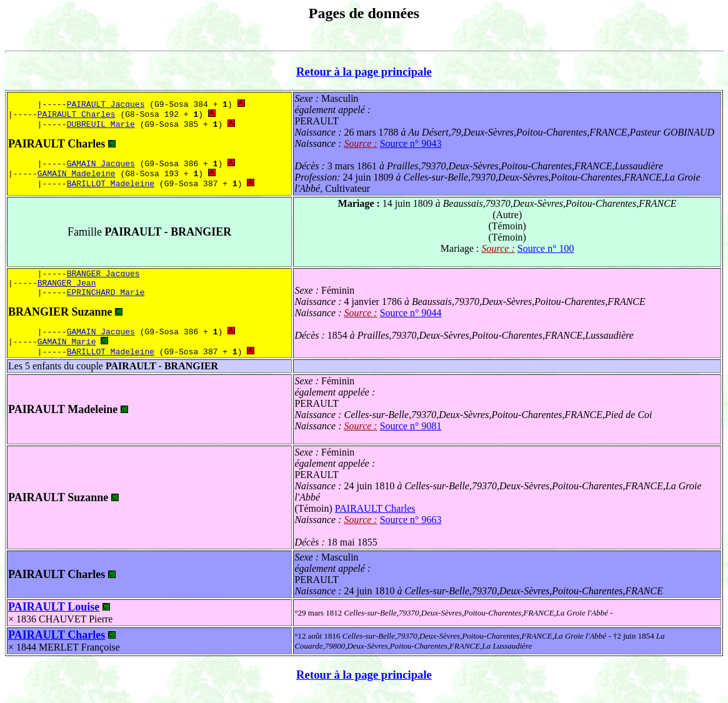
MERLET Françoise (79, 656)
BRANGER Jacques (103, 275)
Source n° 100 (546, 248)
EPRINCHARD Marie (106, 297)
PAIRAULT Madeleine (63, 419)
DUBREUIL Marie (101, 124)
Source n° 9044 (411, 318)
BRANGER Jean (67, 286)
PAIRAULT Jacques (106, 101)
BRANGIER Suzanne (60, 317)
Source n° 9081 (411, 435)
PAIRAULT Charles (77, 112)
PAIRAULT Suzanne (58, 507)
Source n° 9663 (411, 529)
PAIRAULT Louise (54, 616)
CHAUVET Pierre (76, 628)
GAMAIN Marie (67, 349)
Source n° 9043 (411, 143)
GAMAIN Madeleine (77, 176)
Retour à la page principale (364, 72)
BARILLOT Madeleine (111, 187)
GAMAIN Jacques (101, 164)
